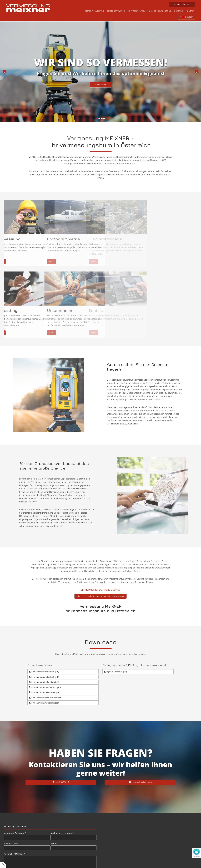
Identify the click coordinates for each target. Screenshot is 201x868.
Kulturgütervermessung (140, 11)
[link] (99, 11)
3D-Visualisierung (163, 11)
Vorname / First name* (15, 833)
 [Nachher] (197, 72)
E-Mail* (54, 844)
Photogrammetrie (116, 11)
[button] (182, 4)
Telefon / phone (11, 844)
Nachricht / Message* (14, 854)
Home (88, 11)
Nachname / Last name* (62, 833)
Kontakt (190, 11)
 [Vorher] (4, 72)
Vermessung (98, 11)
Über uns (179, 11)
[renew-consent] (3, 865)
